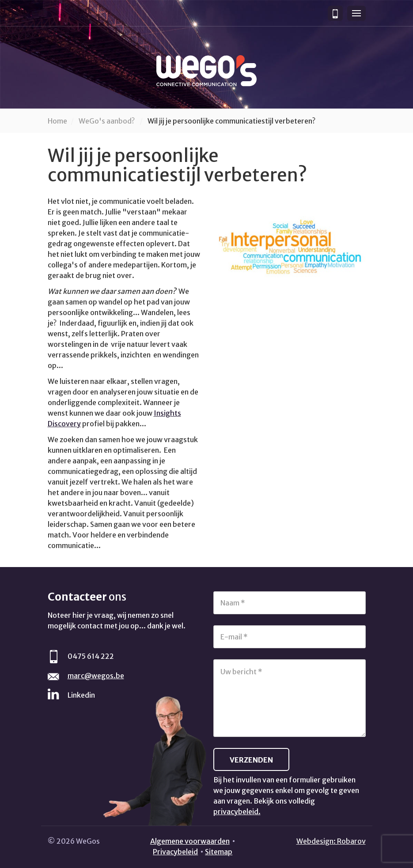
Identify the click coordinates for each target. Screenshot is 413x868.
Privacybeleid (175, 852)
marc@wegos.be (96, 676)
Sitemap (219, 852)
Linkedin (81, 695)
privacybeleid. (237, 812)
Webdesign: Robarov (331, 841)
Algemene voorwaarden (190, 841)
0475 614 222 (91, 656)
